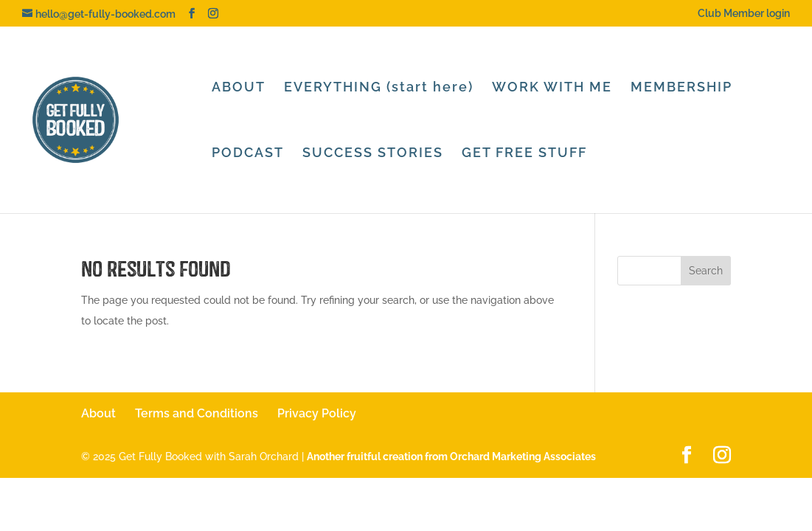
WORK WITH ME (552, 88)
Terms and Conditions (197, 413)
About (98, 413)
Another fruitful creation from (451, 457)
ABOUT (239, 88)
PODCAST (248, 154)
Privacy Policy (317, 413)
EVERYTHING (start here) (379, 88)
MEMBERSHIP (681, 88)
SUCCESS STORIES (373, 154)
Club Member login (744, 14)
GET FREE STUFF (524, 154)
